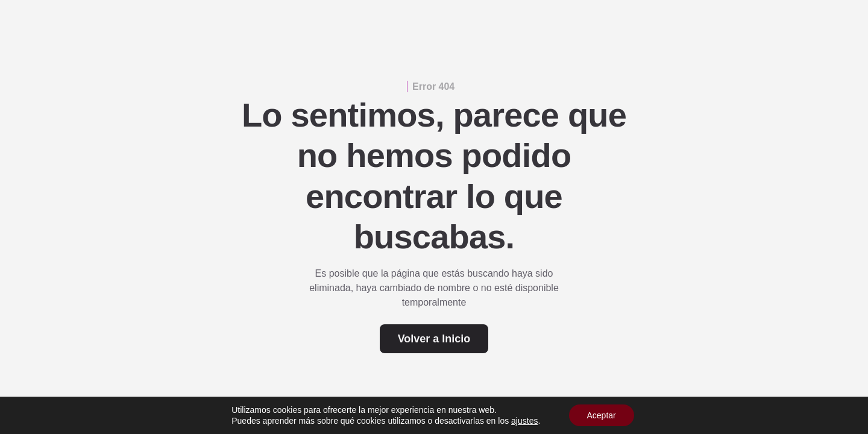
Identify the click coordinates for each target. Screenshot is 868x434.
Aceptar (602, 415)
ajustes (524, 421)
